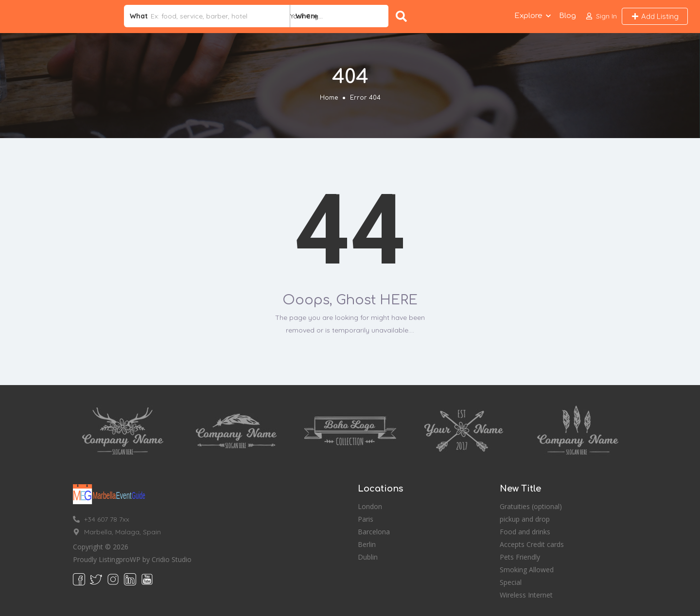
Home (329, 98)
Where (307, 16)
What (139, 16)
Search (401, 16)
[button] (601, 16)
